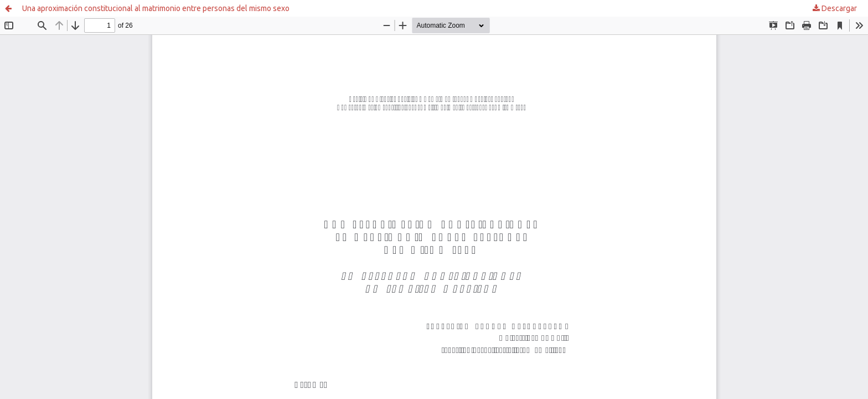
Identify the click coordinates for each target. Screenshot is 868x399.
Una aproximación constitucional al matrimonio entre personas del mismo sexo (156, 8)
